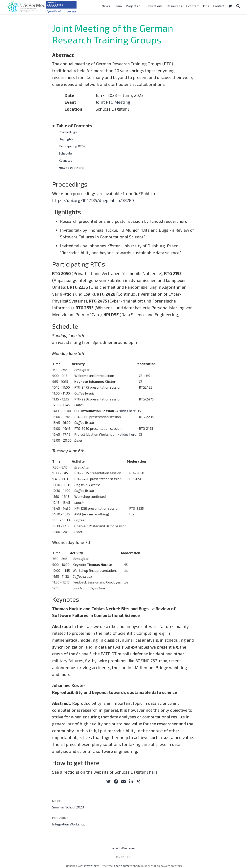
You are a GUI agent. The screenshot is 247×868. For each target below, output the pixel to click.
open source (122, 866)
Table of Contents (74, 126)
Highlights (66, 139)
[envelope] (123, 782)
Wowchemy (91, 866)
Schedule (65, 153)
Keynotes (65, 160)
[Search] (238, 6)
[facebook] (116, 782)
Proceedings (68, 132)
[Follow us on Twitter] (230, 6)
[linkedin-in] (131, 782)
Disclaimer (129, 848)
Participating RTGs (72, 146)
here (153, 772)
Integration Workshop (69, 824)
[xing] (139, 782)
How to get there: (71, 167)
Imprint (116, 848)
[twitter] (108, 782)
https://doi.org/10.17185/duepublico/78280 (93, 200)
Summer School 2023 (68, 807)
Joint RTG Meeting (113, 102)
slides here (128, 411)
